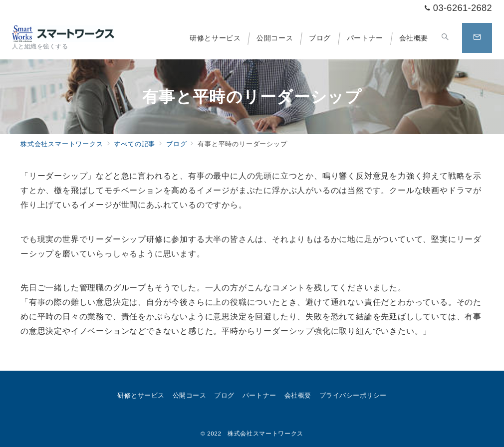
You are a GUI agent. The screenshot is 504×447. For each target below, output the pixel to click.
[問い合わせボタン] (477, 38)
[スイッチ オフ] (445, 38)
